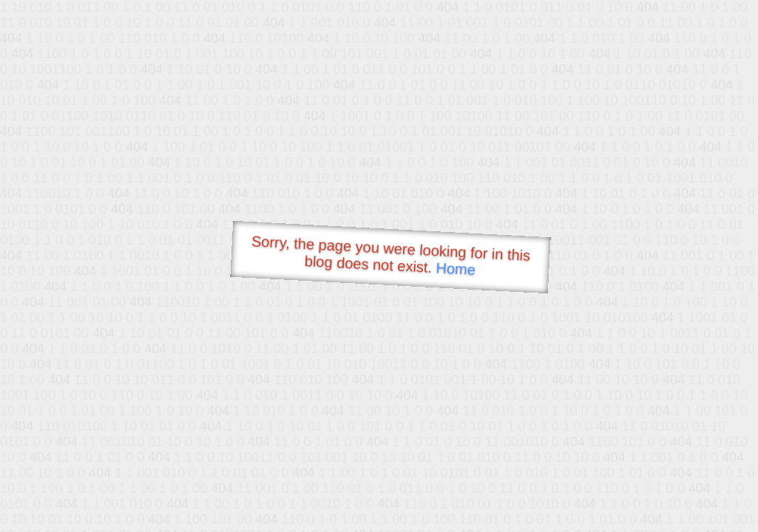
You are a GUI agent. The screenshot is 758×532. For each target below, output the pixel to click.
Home (456, 269)
